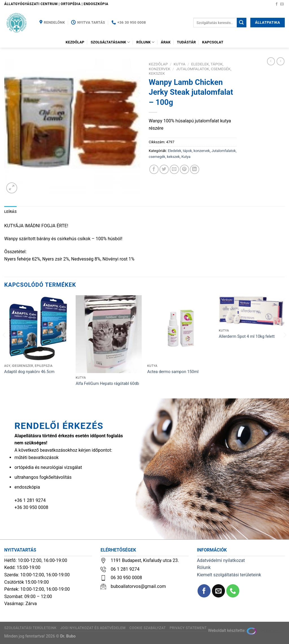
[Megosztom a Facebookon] (154, 169)
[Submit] (242, 23)
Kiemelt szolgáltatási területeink (229, 575)
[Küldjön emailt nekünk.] (282, 4)
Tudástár (186, 42)
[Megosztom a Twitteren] (164, 169)
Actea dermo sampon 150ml (173, 372)
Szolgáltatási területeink (30, 628)
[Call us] (233, 591)
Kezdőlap (75, 42)
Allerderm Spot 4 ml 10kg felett (247, 337)
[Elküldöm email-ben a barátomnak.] (174, 169)
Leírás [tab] (10, 212)
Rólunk (145, 42)
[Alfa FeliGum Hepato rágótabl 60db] (109, 334)
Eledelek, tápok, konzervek (189, 151)
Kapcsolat (213, 42)
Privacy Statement (188, 628)
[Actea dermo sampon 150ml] (180, 328)
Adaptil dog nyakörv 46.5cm (29, 372)
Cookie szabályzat (148, 628)
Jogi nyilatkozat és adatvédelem (93, 628)
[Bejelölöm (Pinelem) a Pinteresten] (184, 169)
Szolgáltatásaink (110, 42)
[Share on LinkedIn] (195, 169)
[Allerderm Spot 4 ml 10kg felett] (252, 311)
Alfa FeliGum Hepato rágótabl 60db (107, 384)
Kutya (179, 64)
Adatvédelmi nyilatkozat (221, 560)
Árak (166, 42)
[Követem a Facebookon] (277, 4)
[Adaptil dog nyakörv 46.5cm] (37, 328)
